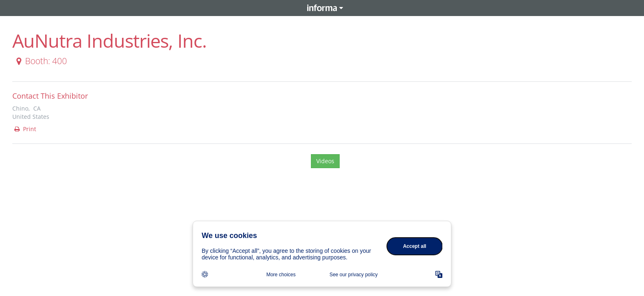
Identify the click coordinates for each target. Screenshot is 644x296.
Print (25, 129)
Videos (325, 161)
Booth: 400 (40, 61)
